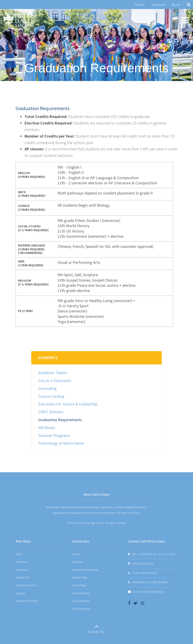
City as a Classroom (55, 381)
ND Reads (47, 428)
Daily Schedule (81, 601)
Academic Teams (53, 373)
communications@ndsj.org (149, 592)
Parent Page (79, 585)
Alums (176, 5)
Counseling (47, 388)
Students (158, 5)
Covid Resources (81, 609)
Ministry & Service (26, 585)
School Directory (81, 593)
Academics (48, 358)
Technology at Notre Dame (61, 443)
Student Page (80, 577)
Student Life (23, 577)
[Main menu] (184, 20)
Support (20, 593)
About (19, 554)
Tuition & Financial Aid (85, 570)
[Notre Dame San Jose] (19, 20)
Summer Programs (54, 435)
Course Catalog (51, 396)
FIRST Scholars (51, 412)
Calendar (77, 562)
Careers (76, 554)
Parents (139, 5)
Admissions (22, 570)
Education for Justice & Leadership (68, 404)
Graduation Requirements (60, 420)
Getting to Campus (27, 601)
